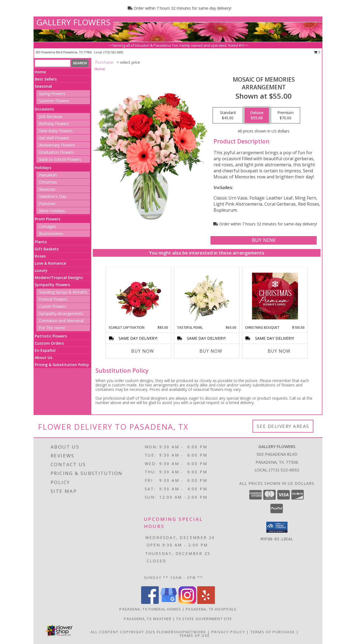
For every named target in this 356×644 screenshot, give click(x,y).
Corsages (47, 226)
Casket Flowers (53, 306)
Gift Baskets (47, 249)
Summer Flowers (54, 101)
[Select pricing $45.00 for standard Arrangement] (228, 115)
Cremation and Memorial (61, 321)
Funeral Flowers (53, 299)
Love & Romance (50, 263)
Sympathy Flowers (52, 285)
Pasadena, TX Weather (148, 619)
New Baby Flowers (56, 131)
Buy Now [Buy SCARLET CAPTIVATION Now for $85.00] (143, 351)
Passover (47, 204)
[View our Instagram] (187, 602)
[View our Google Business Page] (169, 602)
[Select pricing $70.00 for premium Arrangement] (285, 115)
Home (40, 72)
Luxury (41, 270)
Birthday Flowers (54, 124)
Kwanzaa (47, 189)
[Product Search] (53, 63)
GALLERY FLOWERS (73, 22)
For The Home (52, 328)
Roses (40, 256)
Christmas (48, 182)
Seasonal (43, 86)
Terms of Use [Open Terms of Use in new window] (195, 635)
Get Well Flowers (54, 138)
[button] (277, 527)
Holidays (43, 168)
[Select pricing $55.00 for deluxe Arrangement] (257, 115)
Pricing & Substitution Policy (62, 365)
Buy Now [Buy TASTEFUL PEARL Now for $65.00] (211, 351)
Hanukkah (48, 175)
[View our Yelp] (206, 602)
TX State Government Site (204, 619)
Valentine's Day (53, 196)
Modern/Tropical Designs (59, 277)
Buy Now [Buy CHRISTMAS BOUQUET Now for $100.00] (279, 351)
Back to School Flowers (60, 159)
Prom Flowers (47, 219)
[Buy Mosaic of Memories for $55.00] (263, 240)
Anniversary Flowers (57, 145)
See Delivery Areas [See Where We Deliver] (283, 426)
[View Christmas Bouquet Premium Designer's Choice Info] (275, 296)
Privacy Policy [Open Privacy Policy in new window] (228, 632)
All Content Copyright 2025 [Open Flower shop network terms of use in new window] (123, 632)
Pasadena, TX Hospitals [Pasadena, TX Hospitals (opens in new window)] (211, 609)
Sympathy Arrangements (61, 313)
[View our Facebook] (150, 602)
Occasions (44, 109)
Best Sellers (46, 79)
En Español (45, 350)
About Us (43, 357)
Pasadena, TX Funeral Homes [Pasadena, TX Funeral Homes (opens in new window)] (150, 609)
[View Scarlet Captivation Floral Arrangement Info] (139, 296)
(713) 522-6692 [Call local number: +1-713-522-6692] (113, 52)
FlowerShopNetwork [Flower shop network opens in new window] (181, 632)
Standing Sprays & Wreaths (63, 292)
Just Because (51, 116)
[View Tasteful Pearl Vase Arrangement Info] (207, 296)
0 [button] (317, 52)
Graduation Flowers (57, 152)
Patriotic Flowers (51, 336)
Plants (41, 242)
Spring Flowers (52, 94)
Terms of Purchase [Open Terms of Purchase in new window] (273, 632)
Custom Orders (49, 343)
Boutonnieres (51, 233)
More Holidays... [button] (53, 211)
